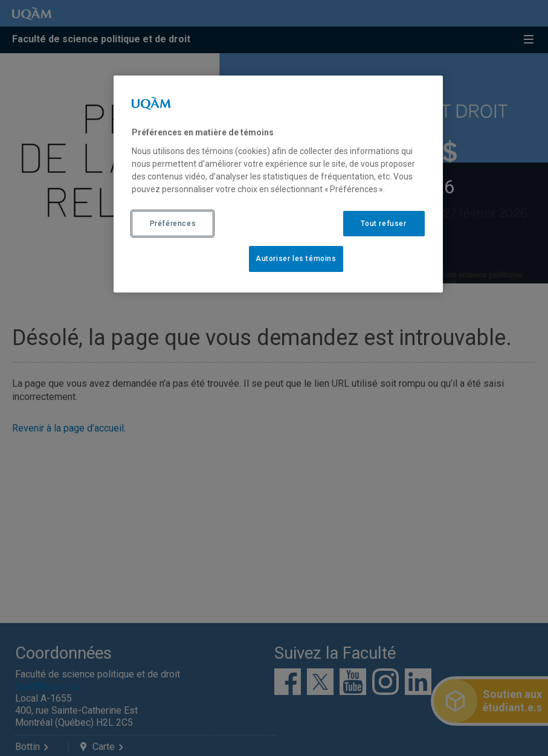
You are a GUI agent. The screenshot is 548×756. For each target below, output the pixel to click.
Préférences (173, 224)
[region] (278, 184)
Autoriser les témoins (296, 259)
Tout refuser (383, 224)
